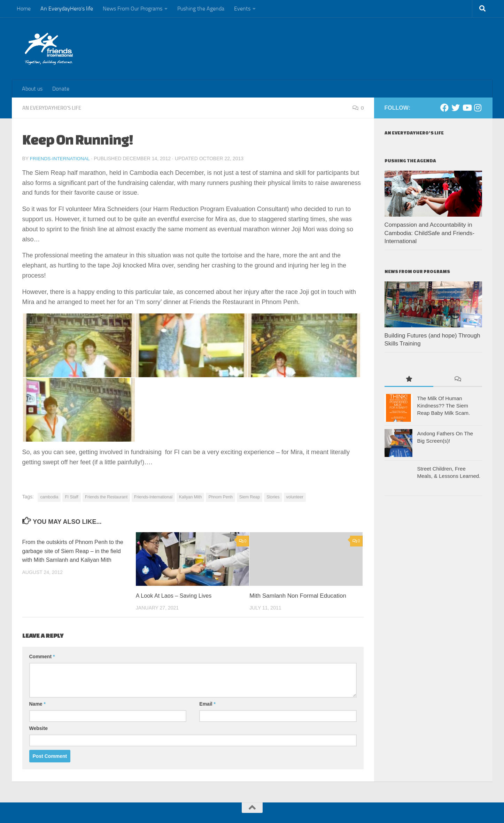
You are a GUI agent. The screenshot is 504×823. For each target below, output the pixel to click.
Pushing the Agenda (201, 9)
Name (37, 704)
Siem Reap (250, 497)
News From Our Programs (133, 9)
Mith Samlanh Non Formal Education (298, 595)
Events (242, 9)
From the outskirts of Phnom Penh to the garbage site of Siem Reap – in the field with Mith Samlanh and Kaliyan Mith (75, 551)
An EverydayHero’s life (67, 9)
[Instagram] (478, 108)
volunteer (295, 497)
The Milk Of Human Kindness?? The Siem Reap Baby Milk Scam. (444, 406)
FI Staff (71, 497)
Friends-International (61, 158)
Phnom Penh (220, 497)
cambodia (49, 497)
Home (24, 9)
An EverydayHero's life (55, 108)
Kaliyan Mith (190, 497)
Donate (61, 89)
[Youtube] (467, 108)
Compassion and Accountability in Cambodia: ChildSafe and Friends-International (430, 233)
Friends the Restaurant (106, 497)
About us (32, 89)
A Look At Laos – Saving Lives (176, 595)
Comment (42, 656)
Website (38, 728)
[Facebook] (444, 108)
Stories (273, 497)
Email (207, 704)
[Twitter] (456, 108)
